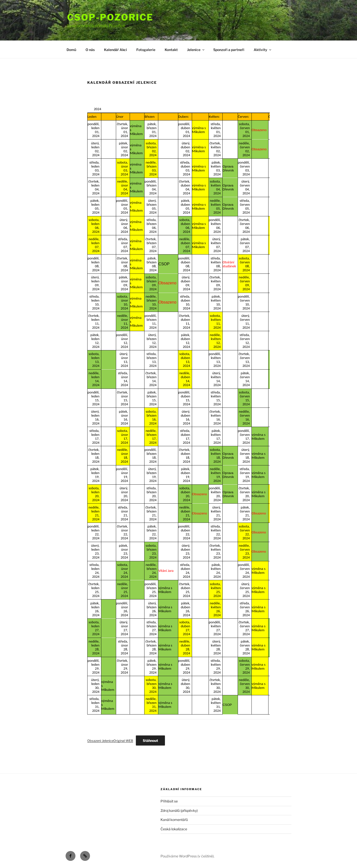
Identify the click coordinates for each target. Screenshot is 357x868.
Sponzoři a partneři (229, 50)
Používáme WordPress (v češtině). (187, 856)
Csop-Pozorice (110, 17)
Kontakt (171, 50)
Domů (71, 50)
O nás (90, 50)
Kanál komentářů (174, 820)
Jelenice (196, 50)
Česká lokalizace (174, 829)
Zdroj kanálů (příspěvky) (179, 810)
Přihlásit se (169, 801)
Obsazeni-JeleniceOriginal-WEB (110, 741)
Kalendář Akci (116, 50)
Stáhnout (150, 740)
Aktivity (263, 50)
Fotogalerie (146, 50)
